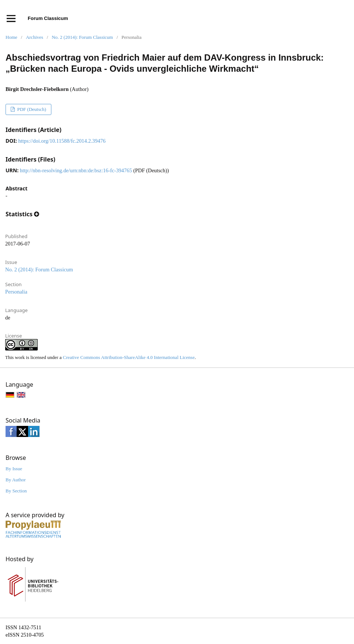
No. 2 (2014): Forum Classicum (82, 37)
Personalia (16, 292)
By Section (16, 491)
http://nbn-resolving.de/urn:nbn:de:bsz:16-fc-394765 (76, 170)
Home (11, 37)
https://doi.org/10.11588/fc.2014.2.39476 (62, 141)
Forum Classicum (48, 18)
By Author (16, 480)
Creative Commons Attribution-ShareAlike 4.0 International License (129, 357)
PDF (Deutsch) (31, 109)
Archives (35, 37)
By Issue (14, 469)
